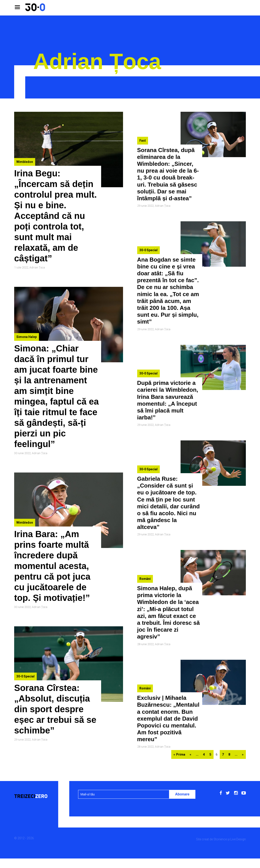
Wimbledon (25, 162)
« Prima (179, 754)
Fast (143, 141)
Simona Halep (27, 337)
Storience (220, 839)
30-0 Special (25, 676)
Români (145, 579)
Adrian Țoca (37, 267)
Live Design (238, 839)
